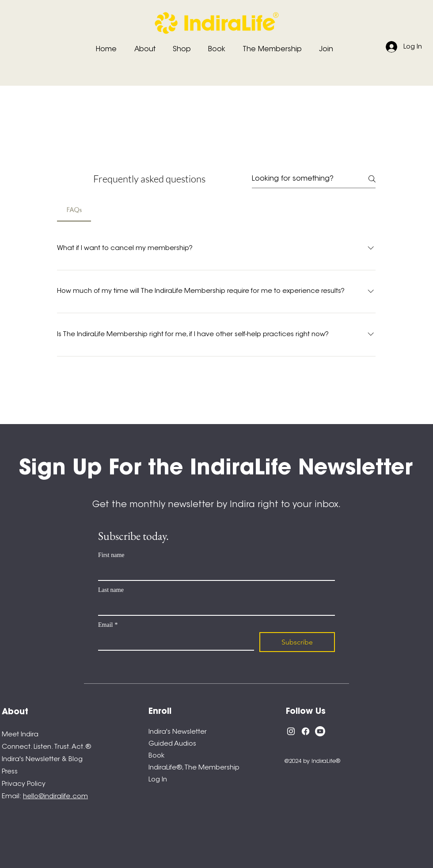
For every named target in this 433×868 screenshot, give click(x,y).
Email (108, 625)
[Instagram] (291, 731)
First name (111, 555)
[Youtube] (320, 731)
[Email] (173, 641)
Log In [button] (158, 780)
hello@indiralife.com (55, 797)
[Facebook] (306, 731)
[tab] (74, 210)
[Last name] (214, 606)
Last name (111, 590)
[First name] (214, 571)
